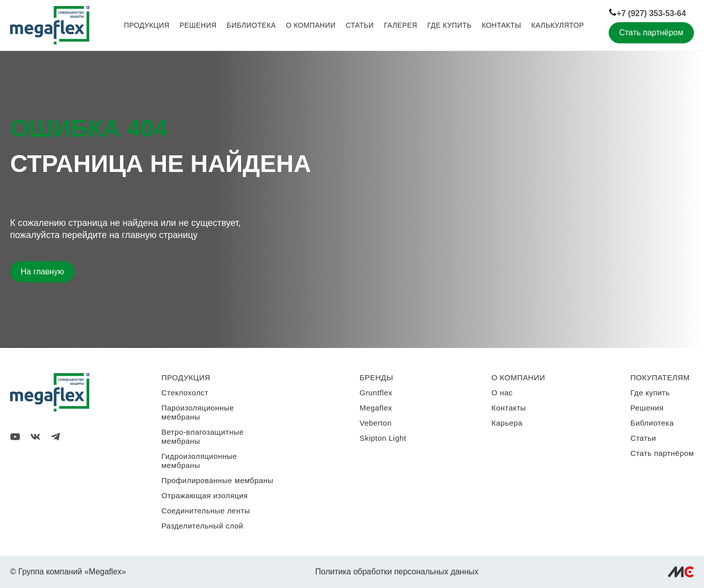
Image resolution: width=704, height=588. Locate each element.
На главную (42, 272)
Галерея (400, 25)
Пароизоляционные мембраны (198, 412)
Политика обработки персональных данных (397, 572)
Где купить (449, 25)
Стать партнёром (651, 33)
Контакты (501, 25)
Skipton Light (383, 438)
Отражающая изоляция (204, 495)
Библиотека (251, 25)
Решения (198, 25)
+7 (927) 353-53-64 (647, 13)
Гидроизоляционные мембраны (199, 461)
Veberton (376, 423)
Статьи (360, 25)
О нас (502, 393)
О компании (311, 25)
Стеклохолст (185, 393)
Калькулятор (558, 25)
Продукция (147, 25)
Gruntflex (376, 393)
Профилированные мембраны (217, 480)
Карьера (507, 423)
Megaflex (376, 408)
